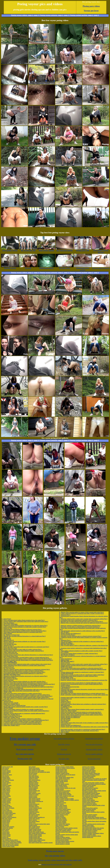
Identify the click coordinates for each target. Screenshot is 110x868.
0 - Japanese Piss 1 (7, 712)
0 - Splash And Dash (8, 680)
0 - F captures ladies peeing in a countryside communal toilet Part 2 (21, 723)
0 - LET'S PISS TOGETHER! (10, 624)
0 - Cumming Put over (66, 699)
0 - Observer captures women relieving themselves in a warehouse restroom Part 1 (26, 669)
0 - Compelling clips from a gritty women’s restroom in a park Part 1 (22, 719)
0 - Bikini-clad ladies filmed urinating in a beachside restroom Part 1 (79, 731)
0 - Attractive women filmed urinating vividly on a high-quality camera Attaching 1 (25, 711)
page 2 (30, 15)
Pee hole (64, 749)
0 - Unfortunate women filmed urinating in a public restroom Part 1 (79, 676)
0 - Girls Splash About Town (10, 656)
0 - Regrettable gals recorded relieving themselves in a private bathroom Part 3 (82, 693)
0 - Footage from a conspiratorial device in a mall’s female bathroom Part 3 (81, 684)
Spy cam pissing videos (55, 856)
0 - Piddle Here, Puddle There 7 (11, 725)
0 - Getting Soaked (65, 685)
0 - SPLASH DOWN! (65, 719)
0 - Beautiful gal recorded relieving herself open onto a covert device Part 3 (81, 622)
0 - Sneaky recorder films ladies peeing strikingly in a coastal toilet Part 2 (80, 713)
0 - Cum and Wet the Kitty (9, 644)
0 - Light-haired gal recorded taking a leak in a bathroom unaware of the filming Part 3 (27, 659)
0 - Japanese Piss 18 (8, 643)
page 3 (36, 15)
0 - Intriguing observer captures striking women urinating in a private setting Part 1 (26, 695)
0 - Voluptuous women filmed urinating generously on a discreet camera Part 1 (25, 626)
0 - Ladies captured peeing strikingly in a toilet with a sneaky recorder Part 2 (24, 627)
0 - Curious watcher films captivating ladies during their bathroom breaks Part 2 (25, 622)
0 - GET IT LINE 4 (64, 732)
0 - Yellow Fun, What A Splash (68, 711)
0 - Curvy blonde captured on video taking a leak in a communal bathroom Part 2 (25, 720)
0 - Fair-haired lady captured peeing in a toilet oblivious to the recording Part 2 (82, 631)
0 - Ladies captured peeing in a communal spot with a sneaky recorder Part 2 (82, 614)
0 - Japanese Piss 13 (8, 645)
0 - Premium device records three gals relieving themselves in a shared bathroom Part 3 (27, 655)
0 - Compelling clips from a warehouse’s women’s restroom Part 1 (78, 620)
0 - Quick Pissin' (7, 619)
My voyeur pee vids (25, 744)
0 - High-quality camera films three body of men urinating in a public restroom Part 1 (84, 723)
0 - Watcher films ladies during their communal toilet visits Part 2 (21, 691)
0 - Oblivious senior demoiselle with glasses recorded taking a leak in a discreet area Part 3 (28, 684)
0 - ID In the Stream (65, 720)
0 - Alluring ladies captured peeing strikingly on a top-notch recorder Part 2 (24, 641)
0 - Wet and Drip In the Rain (10, 679)
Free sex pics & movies (94, 744)
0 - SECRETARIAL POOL (66, 677)
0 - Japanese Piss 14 (8, 640)
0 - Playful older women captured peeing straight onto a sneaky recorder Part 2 (25, 707)
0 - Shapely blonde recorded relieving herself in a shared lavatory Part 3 (80, 665)
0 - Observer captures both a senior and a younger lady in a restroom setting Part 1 (83, 619)
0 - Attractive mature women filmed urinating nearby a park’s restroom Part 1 (81, 709)
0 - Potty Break (6, 637)
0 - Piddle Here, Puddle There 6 (11, 704)
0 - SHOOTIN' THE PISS (66, 691)
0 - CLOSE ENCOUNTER (66, 673)
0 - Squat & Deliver (65, 663)
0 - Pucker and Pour (65, 703)
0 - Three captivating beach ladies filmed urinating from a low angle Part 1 (23, 620)
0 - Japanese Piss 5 (65, 640)
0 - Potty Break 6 (64, 721)
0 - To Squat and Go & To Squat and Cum (14, 705)
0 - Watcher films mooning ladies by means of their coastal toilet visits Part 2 (82, 612)
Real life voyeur (64, 744)
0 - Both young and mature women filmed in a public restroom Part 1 (22, 693)
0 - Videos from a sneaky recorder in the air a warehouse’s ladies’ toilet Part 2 (82, 675)
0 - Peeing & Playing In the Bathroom (13, 688)
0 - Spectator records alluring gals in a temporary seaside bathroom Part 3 (23, 713)
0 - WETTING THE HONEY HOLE (11, 675)
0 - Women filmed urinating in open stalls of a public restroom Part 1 (22, 649)
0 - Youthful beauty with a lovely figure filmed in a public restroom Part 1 (23, 651)
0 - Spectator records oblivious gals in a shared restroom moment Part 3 (80, 636)
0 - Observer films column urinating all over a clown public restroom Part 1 (81, 715)
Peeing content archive (79, 15)
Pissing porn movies (55, 851)
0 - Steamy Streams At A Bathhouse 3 (70, 725)
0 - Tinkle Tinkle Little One (9, 652)
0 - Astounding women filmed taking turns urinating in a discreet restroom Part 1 (83, 704)
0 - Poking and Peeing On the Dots (69, 687)
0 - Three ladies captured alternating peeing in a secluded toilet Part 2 (22, 632)
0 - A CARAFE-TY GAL (66, 707)
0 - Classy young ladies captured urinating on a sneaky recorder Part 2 (22, 709)
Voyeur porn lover (94, 759)
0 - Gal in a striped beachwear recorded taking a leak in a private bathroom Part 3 (25, 657)
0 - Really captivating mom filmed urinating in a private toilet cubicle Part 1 (23, 665)
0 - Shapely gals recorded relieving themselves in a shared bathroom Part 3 (24, 636)
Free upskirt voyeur (25, 738)
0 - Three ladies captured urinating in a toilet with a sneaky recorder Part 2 (81, 651)
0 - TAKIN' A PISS (7, 692)
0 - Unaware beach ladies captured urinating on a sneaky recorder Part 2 (80, 697)
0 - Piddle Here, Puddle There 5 (11, 717)
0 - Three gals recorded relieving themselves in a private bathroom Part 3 (23, 685)
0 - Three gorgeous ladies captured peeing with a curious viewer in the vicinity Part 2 (26, 664)
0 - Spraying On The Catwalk (10, 703)
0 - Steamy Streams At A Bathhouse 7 (70, 633)
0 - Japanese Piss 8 (65, 724)
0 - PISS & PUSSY (7, 633)
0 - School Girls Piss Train (9, 648)
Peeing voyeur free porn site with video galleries (57, 865)
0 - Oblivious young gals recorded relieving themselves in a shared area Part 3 (25, 683)
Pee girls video (64, 759)
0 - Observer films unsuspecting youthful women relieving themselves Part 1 (24, 631)
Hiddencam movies (64, 754)
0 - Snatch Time (64, 700)
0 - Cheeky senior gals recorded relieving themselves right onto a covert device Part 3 (27, 689)
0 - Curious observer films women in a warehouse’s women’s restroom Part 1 (82, 672)
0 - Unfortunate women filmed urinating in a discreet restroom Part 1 (22, 629)
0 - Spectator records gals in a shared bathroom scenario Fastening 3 (79, 627)
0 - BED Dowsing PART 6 (9, 677)
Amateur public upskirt (94, 749)
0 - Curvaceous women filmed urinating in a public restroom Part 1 (79, 653)
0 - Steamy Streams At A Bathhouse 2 (70, 716)
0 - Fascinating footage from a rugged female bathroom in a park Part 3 (22, 673)
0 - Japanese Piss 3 (7, 701)
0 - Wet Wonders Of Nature (67, 655)
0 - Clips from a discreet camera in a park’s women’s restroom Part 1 (22, 724)
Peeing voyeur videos (19, 15)
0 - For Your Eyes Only (8, 668)
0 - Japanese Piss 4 (65, 701)
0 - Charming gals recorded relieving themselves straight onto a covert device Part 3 (84, 689)
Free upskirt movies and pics (64, 739)
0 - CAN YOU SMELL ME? (9, 661)
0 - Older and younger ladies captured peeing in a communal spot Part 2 (80, 712)
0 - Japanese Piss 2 (65, 615)
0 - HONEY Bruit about (66, 667)
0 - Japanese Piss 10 (8, 667)
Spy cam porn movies (25, 754)
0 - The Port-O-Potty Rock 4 (67, 635)
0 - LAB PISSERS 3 (65, 688)
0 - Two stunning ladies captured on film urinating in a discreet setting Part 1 (81, 641)
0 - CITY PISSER (64, 652)
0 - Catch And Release (66, 659)
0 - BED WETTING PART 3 (67, 644)
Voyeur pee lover (91, 11)
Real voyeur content (25, 749)
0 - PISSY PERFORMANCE (9, 663)
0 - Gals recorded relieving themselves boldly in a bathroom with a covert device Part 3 (27, 696)
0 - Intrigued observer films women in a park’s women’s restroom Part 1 (23, 671)
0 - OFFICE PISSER (7, 708)
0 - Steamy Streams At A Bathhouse (70, 717)
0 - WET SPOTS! (6, 639)
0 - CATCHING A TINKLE (66, 692)
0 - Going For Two (7, 628)
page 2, (91, 15)
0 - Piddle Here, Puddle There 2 (11, 715)
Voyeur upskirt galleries (94, 754)
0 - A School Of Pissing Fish (10, 653)
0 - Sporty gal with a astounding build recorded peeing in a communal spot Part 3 (25, 647)
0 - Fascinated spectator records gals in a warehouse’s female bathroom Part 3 (82, 729)
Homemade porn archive (94, 739)
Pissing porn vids (25, 759)
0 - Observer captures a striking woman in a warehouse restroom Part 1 (80, 626)
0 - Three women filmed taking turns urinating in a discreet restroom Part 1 (24, 672)
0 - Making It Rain (64, 660)
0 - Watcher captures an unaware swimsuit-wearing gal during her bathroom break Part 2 (28, 687)
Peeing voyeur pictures (49, 15)
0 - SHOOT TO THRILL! (66, 643)
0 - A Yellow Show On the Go (67, 679)
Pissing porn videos (91, 6)
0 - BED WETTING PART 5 (67, 661)
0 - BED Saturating (65, 705)
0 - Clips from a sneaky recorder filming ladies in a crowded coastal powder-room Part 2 (27, 660)
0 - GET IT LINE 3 (64, 708)
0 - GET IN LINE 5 (64, 632)
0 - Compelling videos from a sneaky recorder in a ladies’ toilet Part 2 (22, 721)
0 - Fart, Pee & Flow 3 (8, 623)
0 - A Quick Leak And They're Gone (12, 716)
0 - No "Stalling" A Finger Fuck (11, 635)
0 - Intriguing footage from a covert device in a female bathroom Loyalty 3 (81, 683)
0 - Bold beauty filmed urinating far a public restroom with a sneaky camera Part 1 (26, 697)
